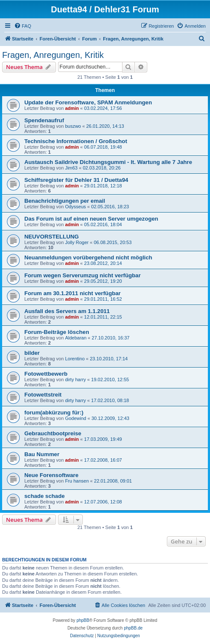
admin (72, 108)
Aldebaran (76, 338)
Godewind (76, 418)
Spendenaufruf (44, 120)
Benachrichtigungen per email (65, 201)
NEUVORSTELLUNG (51, 237)
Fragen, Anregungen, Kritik (53, 55)
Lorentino (75, 359)
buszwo (73, 126)
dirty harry (75, 379)
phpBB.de (133, 628)
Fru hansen (77, 481)
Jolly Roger (77, 242)
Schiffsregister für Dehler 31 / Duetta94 (76, 180)
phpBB (83, 620)
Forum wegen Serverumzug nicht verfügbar (83, 275)
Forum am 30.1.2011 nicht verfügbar (73, 293)
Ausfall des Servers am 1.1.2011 (67, 311)
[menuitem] (23, 26)
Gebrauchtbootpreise (53, 433)
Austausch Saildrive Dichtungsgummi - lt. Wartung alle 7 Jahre (108, 162)
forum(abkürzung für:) (54, 413)
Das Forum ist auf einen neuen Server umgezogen (91, 219)
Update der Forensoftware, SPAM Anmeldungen (88, 102)
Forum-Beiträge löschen (57, 332)
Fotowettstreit (43, 395)
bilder (32, 353)
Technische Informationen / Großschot (76, 141)
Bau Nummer (42, 454)
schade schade (45, 496)
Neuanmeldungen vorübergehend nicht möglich (88, 257)
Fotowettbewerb (46, 374)
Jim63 (71, 168)
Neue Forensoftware (51, 475)
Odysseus (75, 207)
